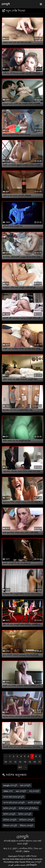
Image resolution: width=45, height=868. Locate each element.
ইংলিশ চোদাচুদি (9, 814)
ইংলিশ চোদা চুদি (10, 808)
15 (30, 762)
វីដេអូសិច (34, 865)
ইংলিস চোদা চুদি (25, 814)
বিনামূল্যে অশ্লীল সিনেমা (27, 856)
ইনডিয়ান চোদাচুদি (27, 820)
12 (15, 762)
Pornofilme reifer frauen (15, 862)
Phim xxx (30, 862)
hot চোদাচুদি (25, 785)
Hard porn (13, 856)
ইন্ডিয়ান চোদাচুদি (27, 825)
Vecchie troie (8, 859)
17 (39, 762)
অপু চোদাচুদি (34, 791)
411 (20, 767)
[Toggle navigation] (41, 4)
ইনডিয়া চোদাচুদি (10, 820)
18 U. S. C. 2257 (10, 849)
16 (35, 762)
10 (6, 762)
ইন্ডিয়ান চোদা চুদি (10, 825)
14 (25, 762)
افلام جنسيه (25, 865)
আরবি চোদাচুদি (34, 803)
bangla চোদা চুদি (10, 785)
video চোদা (8, 791)
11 (10, 762)
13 (20, 762)
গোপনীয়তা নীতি (26, 849)
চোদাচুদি (6, 4)
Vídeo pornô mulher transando (29, 859)
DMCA (27, 851)
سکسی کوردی (14, 865)
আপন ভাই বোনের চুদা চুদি (14, 797)
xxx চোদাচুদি (21, 791)
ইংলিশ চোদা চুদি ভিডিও (28, 808)
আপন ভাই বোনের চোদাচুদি (14, 803)
